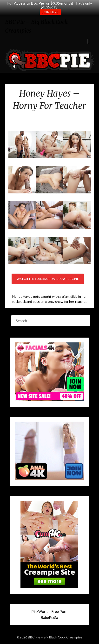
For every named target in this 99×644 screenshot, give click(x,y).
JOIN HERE (50, 12)
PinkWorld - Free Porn (49, 611)
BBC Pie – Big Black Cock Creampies (36, 26)
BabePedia (49, 617)
